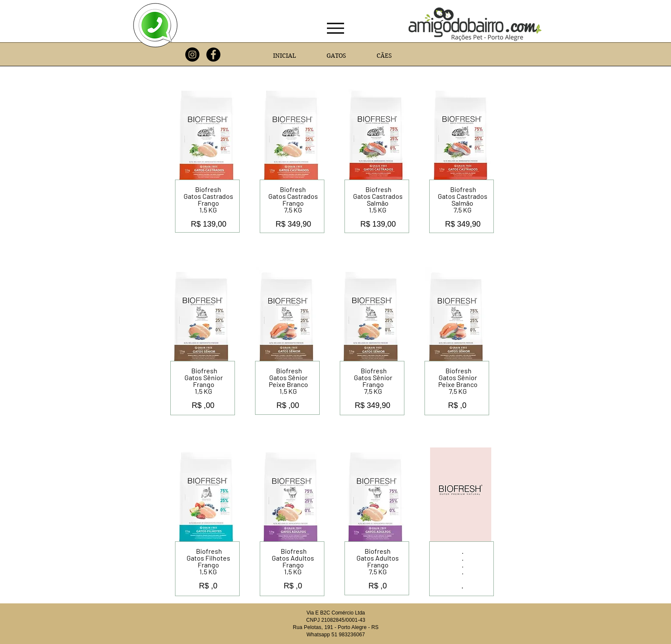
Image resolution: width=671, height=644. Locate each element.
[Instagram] (192, 55)
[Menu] (336, 28)
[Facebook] (213, 55)
